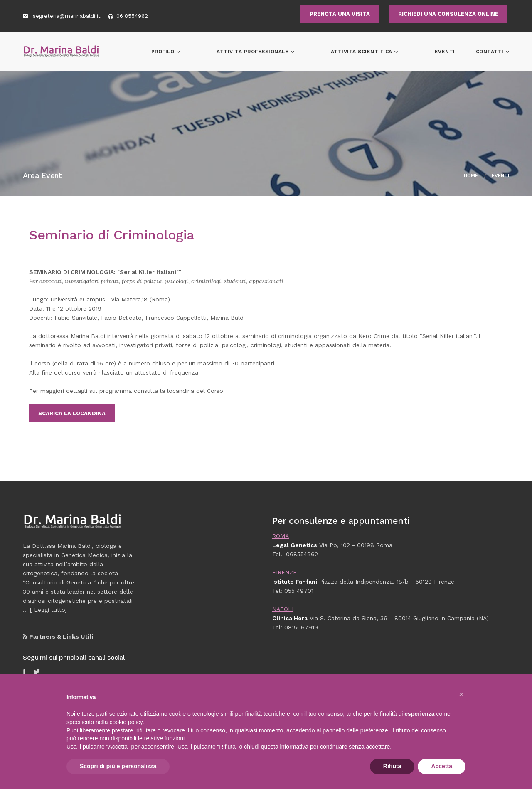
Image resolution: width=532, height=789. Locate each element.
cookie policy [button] (126, 722)
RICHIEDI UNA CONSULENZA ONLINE (448, 14)
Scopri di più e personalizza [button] (118, 766)
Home (471, 175)
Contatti (491, 52)
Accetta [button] (442, 766)
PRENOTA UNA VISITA (340, 14)
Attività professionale (292, 52)
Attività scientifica (382, 52)
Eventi (445, 52)
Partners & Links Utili (58, 636)
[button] (461, 694)
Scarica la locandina (72, 413)
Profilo (222, 52)
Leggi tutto (49, 610)
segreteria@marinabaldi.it (68, 16)
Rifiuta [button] (392, 766)
